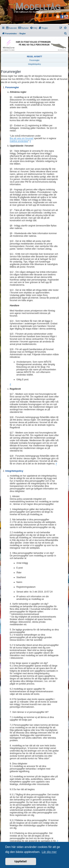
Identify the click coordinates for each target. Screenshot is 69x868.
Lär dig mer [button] (49, 852)
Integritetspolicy (34, 64)
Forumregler (34, 60)
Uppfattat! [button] (21, 861)
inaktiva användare (19, 141)
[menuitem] (11, 28)
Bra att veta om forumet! (22, 138)
